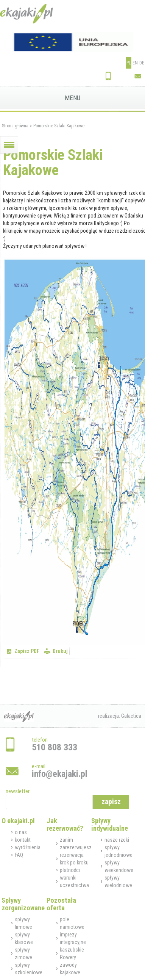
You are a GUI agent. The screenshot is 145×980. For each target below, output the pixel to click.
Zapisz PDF (27, 651)
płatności (70, 870)
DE (142, 63)
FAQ (19, 855)
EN (135, 63)
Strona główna (15, 126)
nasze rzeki (117, 840)
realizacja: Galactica (120, 716)
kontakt (23, 840)
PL (129, 63)
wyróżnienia (28, 847)
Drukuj (60, 651)
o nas (21, 832)
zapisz (111, 802)
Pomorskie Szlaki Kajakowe (59, 126)
